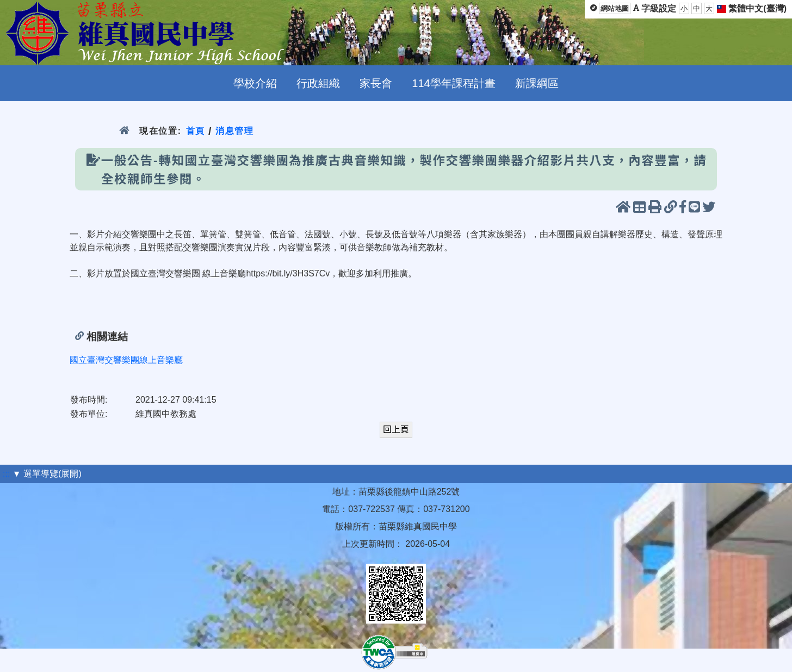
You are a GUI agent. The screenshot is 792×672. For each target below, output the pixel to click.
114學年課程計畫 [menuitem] (453, 83)
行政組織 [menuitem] (318, 83)
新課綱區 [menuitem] (537, 83)
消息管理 (235, 131)
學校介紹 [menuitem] (255, 83)
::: (6, 474)
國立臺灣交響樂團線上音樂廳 (126, 360)
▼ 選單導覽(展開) (47, 474)
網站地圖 (615, 8)
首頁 (196, 131)
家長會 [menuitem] (376, 83)
